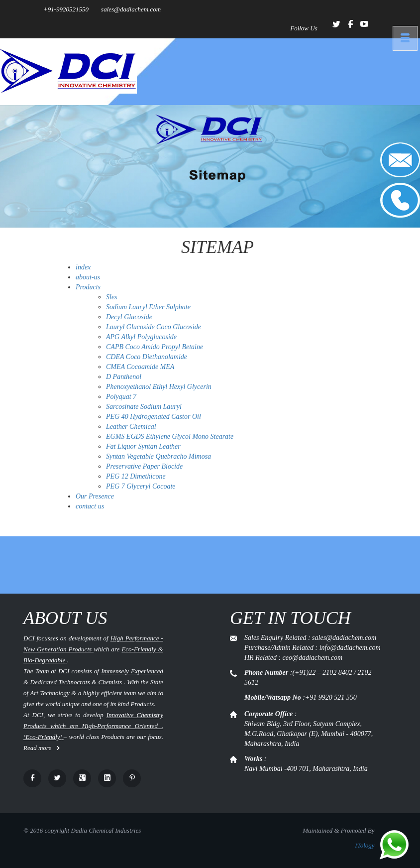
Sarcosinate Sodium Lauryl (144, 407)
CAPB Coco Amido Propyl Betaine (155, 347)
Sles (112, 297)
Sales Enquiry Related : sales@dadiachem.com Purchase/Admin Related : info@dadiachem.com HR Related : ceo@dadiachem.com (313, 648)
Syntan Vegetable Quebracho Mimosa (158, 456)
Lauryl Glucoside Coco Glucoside (154, 327)
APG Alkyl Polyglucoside (141, 337)
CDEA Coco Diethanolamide (147, 357)
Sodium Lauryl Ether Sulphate (148, 307)
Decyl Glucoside (129, 317)
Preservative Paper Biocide (144, 466)
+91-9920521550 (66, 9)
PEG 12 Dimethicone (136, 476)
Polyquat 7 (121, 397)
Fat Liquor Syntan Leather (143, 446)
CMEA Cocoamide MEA (140, 367)
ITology (365, 845)
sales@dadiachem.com (131, 9)
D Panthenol (124, 377)
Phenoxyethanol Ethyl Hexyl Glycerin (159, 387)
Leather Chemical (131, 427)
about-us (88, 277)
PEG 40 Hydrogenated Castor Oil (154, 417)
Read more (42, 748)
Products (88, 287)
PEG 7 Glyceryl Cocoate (141, 486)
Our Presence (95, 496)
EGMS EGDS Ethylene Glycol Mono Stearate (170, 436)
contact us (90, 506)
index (83, 267)
